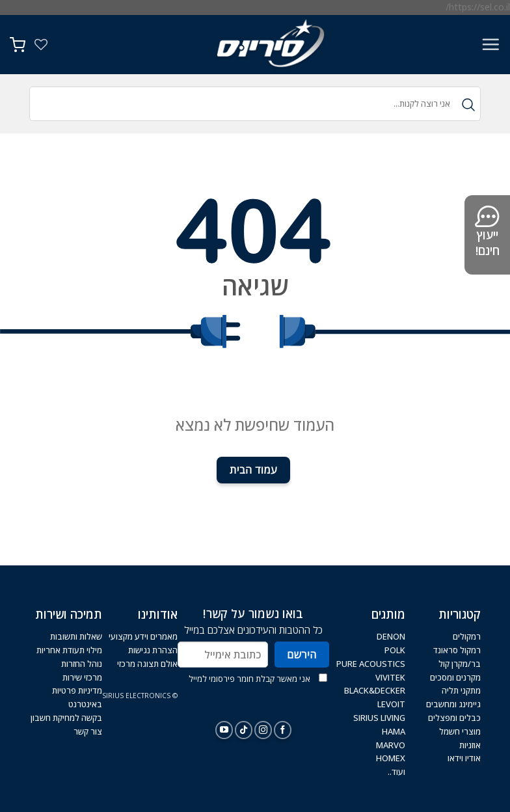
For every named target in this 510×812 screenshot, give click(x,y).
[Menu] (490, 44)
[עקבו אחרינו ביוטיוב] (224, 730)
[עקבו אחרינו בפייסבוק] (283, 730)
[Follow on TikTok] (244, 730)
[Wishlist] (41, 44)
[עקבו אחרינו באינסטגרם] (263, 730)
